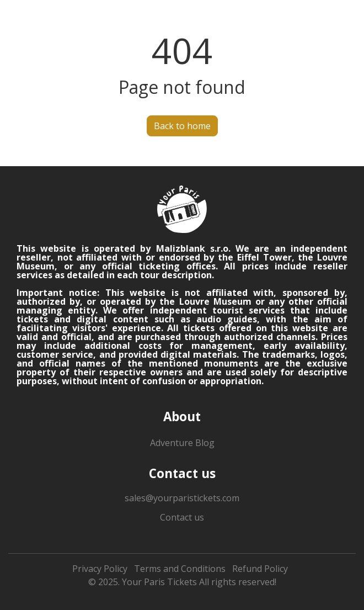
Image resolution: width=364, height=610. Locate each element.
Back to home (182, 126)
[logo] (182, 209)
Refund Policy (260, 569)
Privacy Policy (100, 569)
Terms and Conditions (180, 569)
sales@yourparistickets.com (182, 498)
